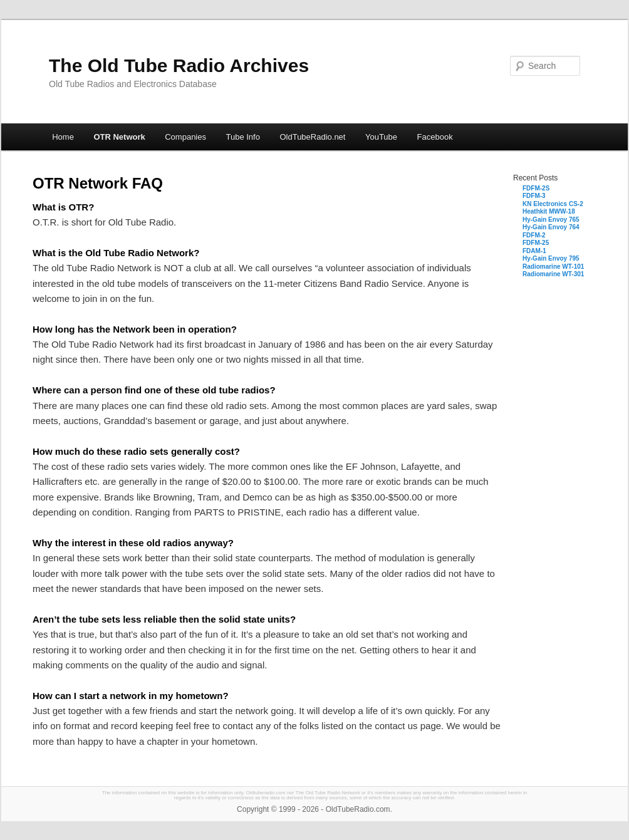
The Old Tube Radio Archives (179, 65)
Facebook (435, 137)
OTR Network (119, 137)
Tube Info (242, 137)
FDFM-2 (534, 235)
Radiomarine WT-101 (553, 267)
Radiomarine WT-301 (553, 274)
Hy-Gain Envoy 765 (551, 220)
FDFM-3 (534, 196)
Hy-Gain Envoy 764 (551, 227)
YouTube (381, 137)
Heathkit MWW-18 (549, 211)
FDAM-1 (534, 251)
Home (63, 137)
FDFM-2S (536, 188)
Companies (185, 137)
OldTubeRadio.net (312, 137)
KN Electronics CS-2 (553, 204)
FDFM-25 (536, 243)
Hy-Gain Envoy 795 (551, 258)
